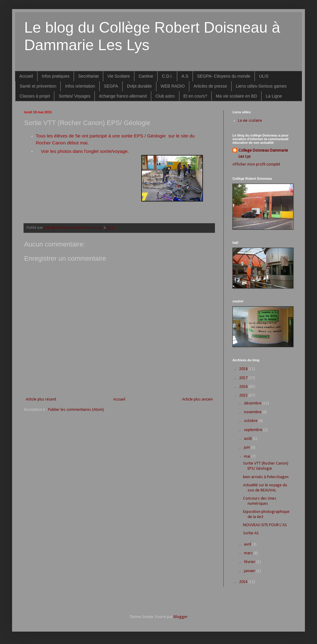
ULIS (264, 76)
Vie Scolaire (119, 76)
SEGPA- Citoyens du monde (224, 76)
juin (247, 448)
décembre (253, 403)
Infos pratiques (56, 76)
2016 (244, 387)
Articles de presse (210, 86)
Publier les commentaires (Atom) (76, 410)
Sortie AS (251, 533)
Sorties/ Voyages (74, 96)
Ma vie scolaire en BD (236, 96)
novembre (253, 412)
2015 (244, 396)
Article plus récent (41, 399)
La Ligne (274, 96)
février (250, 562)
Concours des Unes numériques (260, 501)
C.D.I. (167, 76)
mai (248, 457)
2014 (244, 582)
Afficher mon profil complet (256, 164)
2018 (244, 369)
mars (249, 553)
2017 (244, 378)
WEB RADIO (173, 86)
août (248, 439)
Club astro (165, 96)
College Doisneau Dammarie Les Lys (263, 154)
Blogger (181, 617)
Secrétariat (88, 76)
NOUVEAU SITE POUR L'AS (265, 525)
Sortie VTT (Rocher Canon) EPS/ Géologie (266, 466)
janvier (250, 571)
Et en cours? (195, 96)
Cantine (146, 76)
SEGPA (111, 86)
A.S (185, 76)
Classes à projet (35, 96)
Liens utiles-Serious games (261, 86)
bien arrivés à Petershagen (266, 477)
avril (248, 544)
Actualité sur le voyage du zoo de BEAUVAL (265, 488)
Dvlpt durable (139, 86)
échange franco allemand (123, 96)
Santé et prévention (38, 86)
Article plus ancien (197, 399)
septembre (254, 430)
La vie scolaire (250, 121)
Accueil (26, 76)
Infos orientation (80, 86)
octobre (251, 421)
